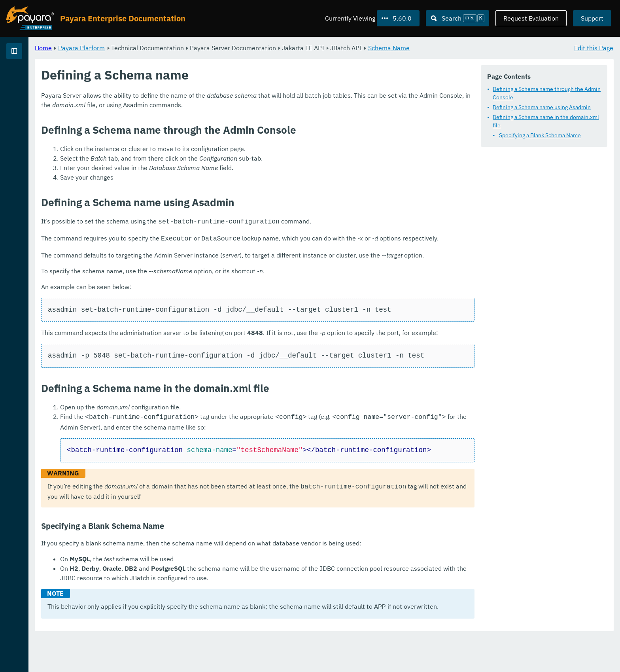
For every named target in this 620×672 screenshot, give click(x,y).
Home (142, 47)
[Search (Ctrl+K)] (457, 18)
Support (592, 18)
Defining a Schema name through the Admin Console (547, 93)
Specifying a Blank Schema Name (540, 135)
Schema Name (487, 47)
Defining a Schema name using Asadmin (542, 107)
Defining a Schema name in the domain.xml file (546, 121)
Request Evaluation (531, 18)
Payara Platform (180, 47)
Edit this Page (594, 47)
